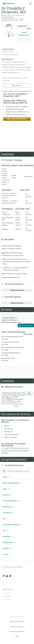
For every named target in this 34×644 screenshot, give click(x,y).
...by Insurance (7, 593)
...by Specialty (7, 596)
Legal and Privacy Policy (17, 622)
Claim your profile (17, 119)
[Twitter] (10, 576)
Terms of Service (17, 627)
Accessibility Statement (17, 631)
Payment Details (17, 303)
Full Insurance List (17, 290)
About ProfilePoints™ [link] (24, 34)
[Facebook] (4, 576)
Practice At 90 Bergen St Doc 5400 (20, 395)
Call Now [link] (17, 85)
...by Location (7, 599)
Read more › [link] (6, 80)
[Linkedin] (7, 576)
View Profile (29, 393)
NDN (17, 636)
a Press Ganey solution (13, 567)
